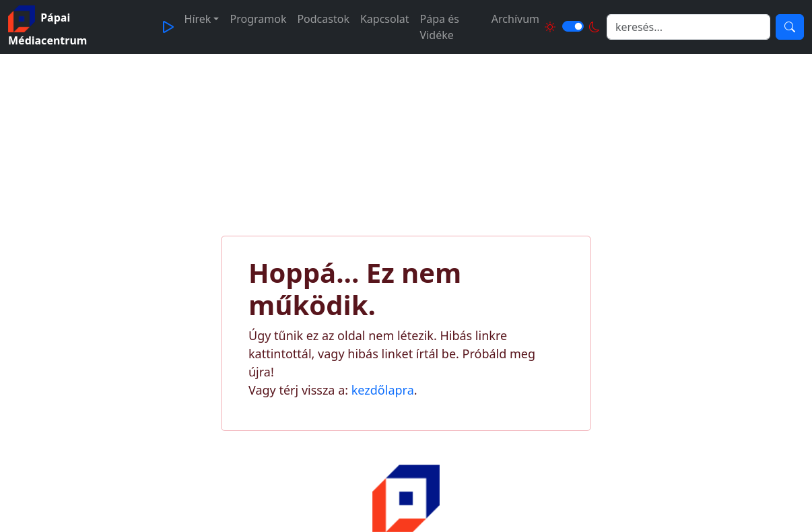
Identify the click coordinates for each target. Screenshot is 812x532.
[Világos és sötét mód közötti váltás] (573, 26)
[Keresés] (790, 27)
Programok (258, 19)
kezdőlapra (383, 390)
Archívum (515, 19)
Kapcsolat (385, 19)
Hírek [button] (198, 19)
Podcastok (323, 19)
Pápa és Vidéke (440, 27)
